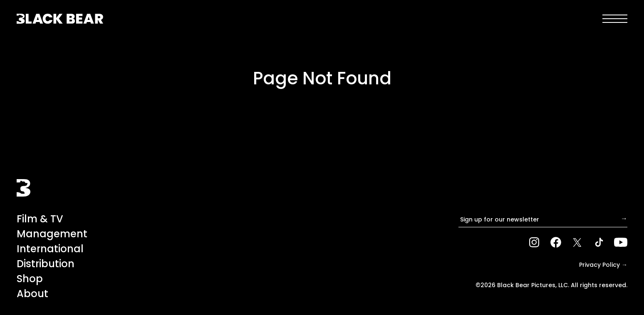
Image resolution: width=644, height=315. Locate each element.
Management (52, 234)
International (50, 249)
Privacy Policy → (603, 265)
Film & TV (40, 219)
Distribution (46, 264)
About (32, 294)
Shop (30, 279)
